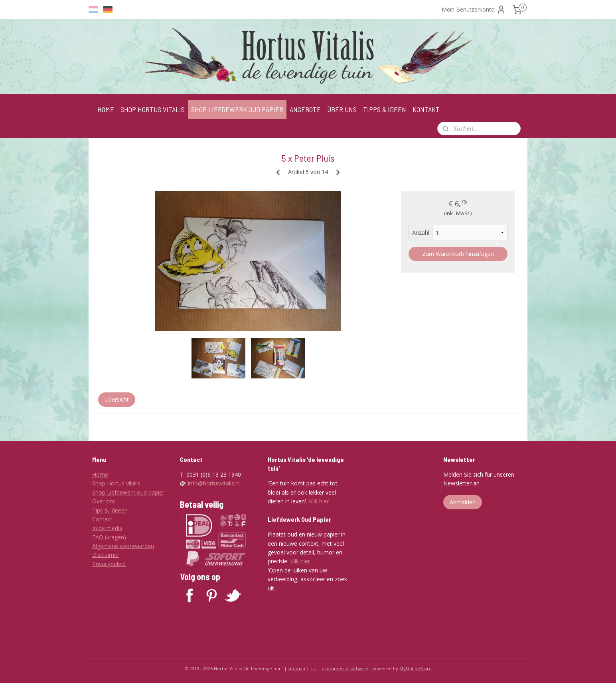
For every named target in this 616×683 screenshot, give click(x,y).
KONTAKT (426, 109)
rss (313, 668)
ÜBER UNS (342, 109)
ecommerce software (345, 668)
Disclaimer (106, 555)
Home (100, 474)
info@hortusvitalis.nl (214, 483)
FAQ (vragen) (109, 537)
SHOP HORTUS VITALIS (153, 109)
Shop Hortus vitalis (116, 483)
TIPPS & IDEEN (385, 109)
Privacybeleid (109, 564)
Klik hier (319, 501)
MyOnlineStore (416, 668)
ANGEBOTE (305, 109)
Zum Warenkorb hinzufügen (458, 254)
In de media (107, 528)
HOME (106, 109)
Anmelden (463, 502)
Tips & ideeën (110, 510)
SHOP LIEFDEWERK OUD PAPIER (237, 109)
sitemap (297, 668)
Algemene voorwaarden (123, 546)
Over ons (104, 501)
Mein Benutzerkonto (474, 10)
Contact (102, 519)
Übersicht (117, 399)
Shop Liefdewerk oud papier (128, 492)
